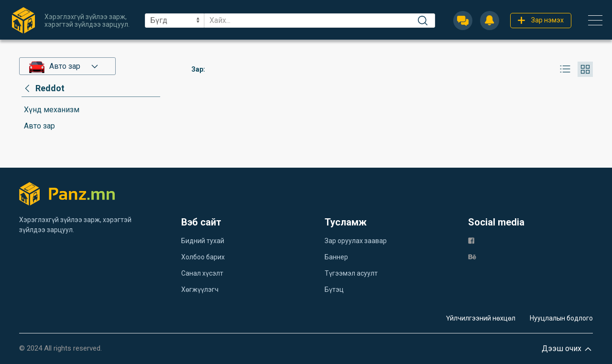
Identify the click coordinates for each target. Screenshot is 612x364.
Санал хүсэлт (202, 273)
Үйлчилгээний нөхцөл (481, 318)
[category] (43, 88)
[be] (472, 256)
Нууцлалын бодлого (561, 318)
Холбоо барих (203, 257)
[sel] (175, 21)
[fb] (471, 240)
